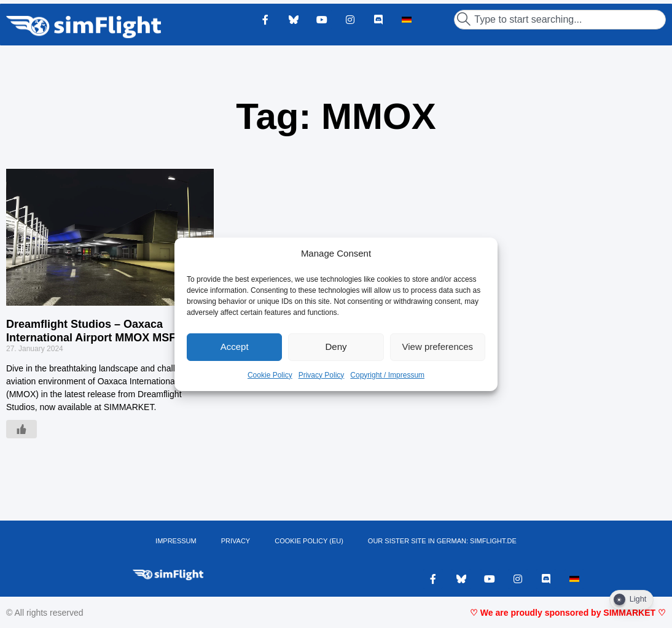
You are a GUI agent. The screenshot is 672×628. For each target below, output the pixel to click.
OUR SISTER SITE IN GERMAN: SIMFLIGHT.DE (442, 541)
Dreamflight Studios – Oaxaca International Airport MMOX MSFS (95, 331)
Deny (336, 347)
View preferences (438, 347)
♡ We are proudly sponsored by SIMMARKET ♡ (568, 613)
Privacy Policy (322, 375)
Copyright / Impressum (387, 375)
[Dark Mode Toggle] (631, 600)
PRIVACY (236, 541)
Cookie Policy (270, 375)
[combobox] (560, 20)
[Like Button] (21, 429)
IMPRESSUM (176, 541)
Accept (235, 347)
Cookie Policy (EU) (309, 541)
